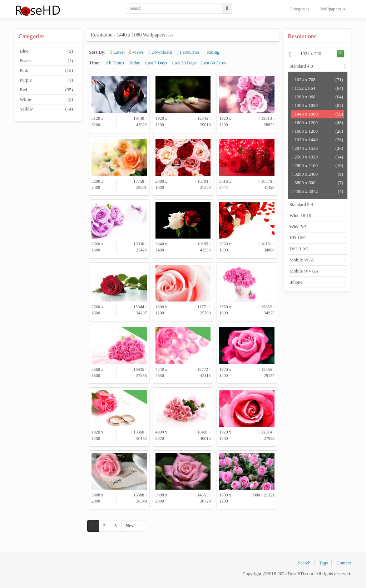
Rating (212, 52)
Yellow (46, 109)
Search (304, 563)
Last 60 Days (214, 63)
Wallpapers (333, 9)
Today (134, 63)
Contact (344, 563)
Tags (323, 563)
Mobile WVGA (304, 271)
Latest (118, 52)
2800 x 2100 (318, 166)
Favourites (188, 52)
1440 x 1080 (318, 114)
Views (137, 52)
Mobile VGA (302, 260)
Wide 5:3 (298, 227)
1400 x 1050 (318, 106)
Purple (46, 80)
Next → (133, 526)
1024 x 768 (318, 80)
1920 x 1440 (318, 140)
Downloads (160, 52)
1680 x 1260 (318, 131)
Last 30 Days (184, 63)
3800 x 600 (318, 183)
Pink (46, 70)
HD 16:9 (298, 238)
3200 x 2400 (318, 174)
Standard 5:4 (301, 204)
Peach (46, 61)
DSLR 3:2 (299, 249)
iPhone (296, 282)
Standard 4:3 (301, 66)
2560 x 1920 (318, 157)
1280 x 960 (318, 97)
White (46, 99)
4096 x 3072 (318, 191)
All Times (115, 63)
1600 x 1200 (318, 123)
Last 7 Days (156, 63)
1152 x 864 (318, 88)
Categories (300, 9)
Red (46, 90)
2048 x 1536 (318, 148)
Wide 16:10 (300, 215)
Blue (46, 51)
